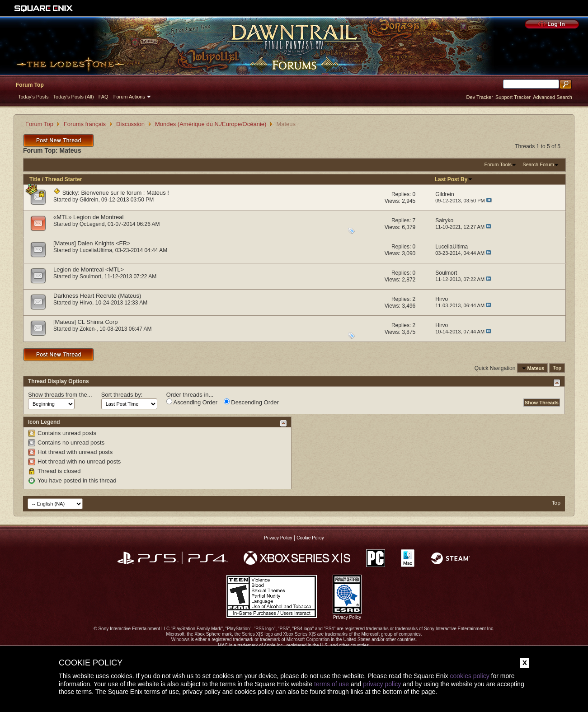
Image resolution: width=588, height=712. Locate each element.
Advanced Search (553, 97)
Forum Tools (498, 164)
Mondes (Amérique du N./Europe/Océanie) (211, 124)
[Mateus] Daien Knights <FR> (92, 243)
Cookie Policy (310, 538)
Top (557, 368)
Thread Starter (63, 179)
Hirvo (86, 303)
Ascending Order (192, 402)
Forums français (85, 124)
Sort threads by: (122, 395)
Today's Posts (33, 97)
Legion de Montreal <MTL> (89, 269)
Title (35, 179)
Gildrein (89, 200)
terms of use (332, 684)
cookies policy (469, 676)
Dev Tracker (480, 97)
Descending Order (251, 402)
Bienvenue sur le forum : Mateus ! (125, 193)
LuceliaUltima (96, 250)
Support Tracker (513, 97)
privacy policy (382, 684)
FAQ (103, 97)
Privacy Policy (278, 538)
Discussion (130, 124)
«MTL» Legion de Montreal (88, 217)
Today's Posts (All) (74, 97)
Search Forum (538, 164)
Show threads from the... (60, 395)
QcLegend (92, 224)
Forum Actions (129, 97)
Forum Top (30, 85)
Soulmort (90, 276)
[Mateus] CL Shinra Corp (86, 322)
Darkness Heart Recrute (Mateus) (97, 296)
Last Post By (454, 179)
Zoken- (88, 329)
